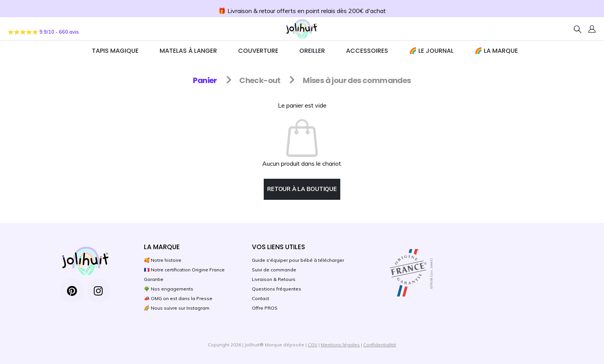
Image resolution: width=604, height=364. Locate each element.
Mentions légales (340, 345)
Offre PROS (265, 308)
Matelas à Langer (188, 51)
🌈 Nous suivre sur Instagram (177, 308)
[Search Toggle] (578, 29)
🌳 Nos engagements (169, 289)
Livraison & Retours (274, 279)
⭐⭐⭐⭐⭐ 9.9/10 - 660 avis (43, 32)
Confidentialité (380, 345)
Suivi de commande (274, 270)
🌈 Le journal (431, 51)
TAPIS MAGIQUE (115, 51)
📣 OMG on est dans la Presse (178, 298)
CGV (313, 345)
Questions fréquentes (277, 289)
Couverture (258, 51)
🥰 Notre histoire (163, 260)
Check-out (260, 80)
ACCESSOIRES (367, 51)
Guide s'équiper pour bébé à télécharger (298, 260)
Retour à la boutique (302, 189)
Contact (260, 298)
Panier (205, 80)
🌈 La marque (496, 51)
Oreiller (312, 51)
